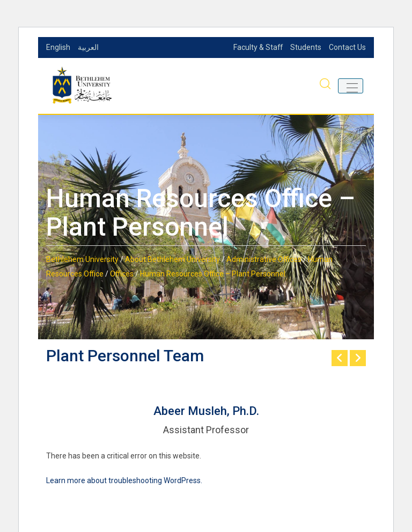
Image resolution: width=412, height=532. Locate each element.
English (58, 47)
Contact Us (347, 47)
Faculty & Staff (257, 47)
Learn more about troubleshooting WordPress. (124, 480)
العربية (88, 47)
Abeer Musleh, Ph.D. (206, 411)
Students (306, 47)
